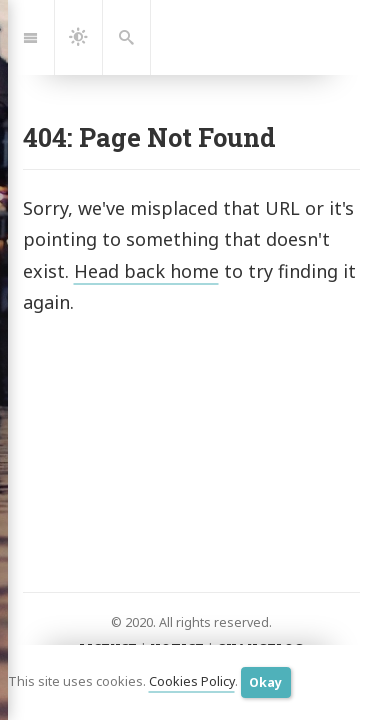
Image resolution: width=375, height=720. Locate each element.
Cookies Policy (192, 681)
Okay (265, 682)
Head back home (146, 271)
